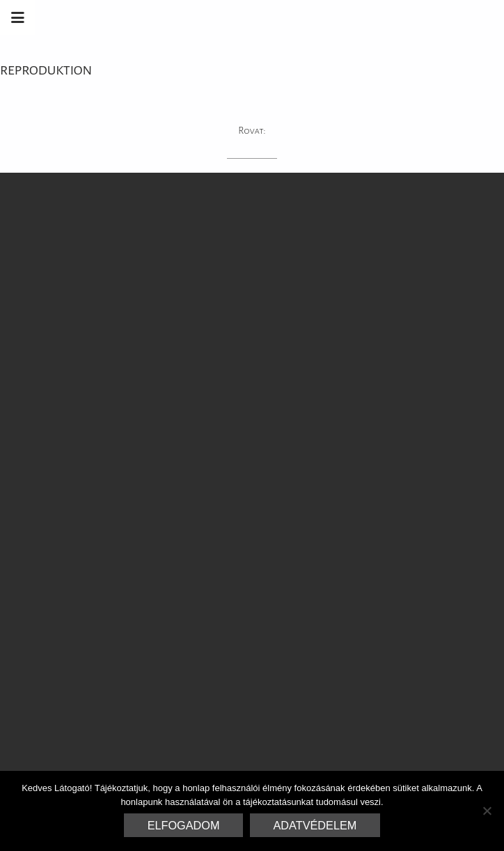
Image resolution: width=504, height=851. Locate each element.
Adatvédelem (315, 825)
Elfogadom (184, 825)
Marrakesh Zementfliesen (398, 17)
